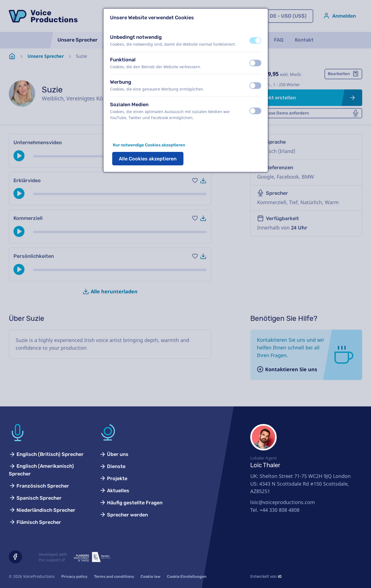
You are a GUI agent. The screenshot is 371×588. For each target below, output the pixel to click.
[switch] (255, 40)
